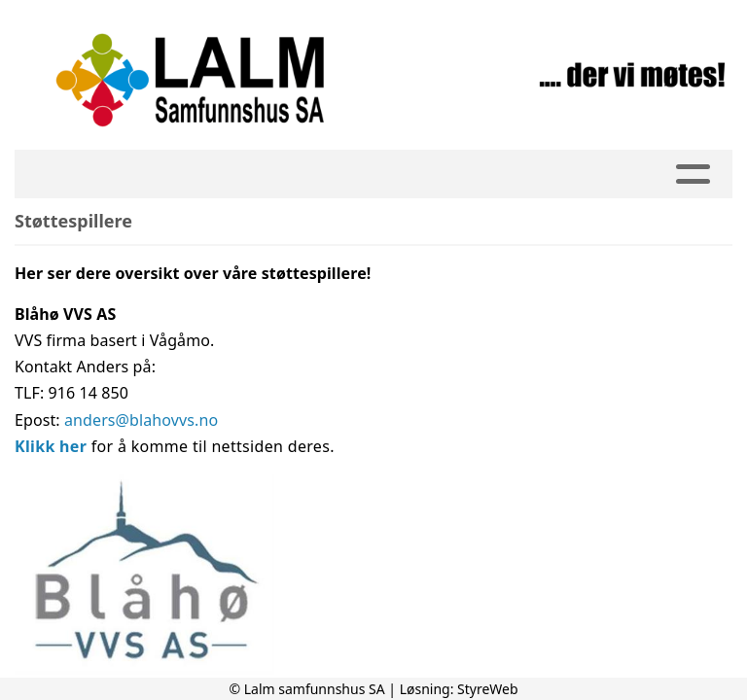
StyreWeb (488, 689)
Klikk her (51, 446)
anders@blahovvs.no (141, 420)
